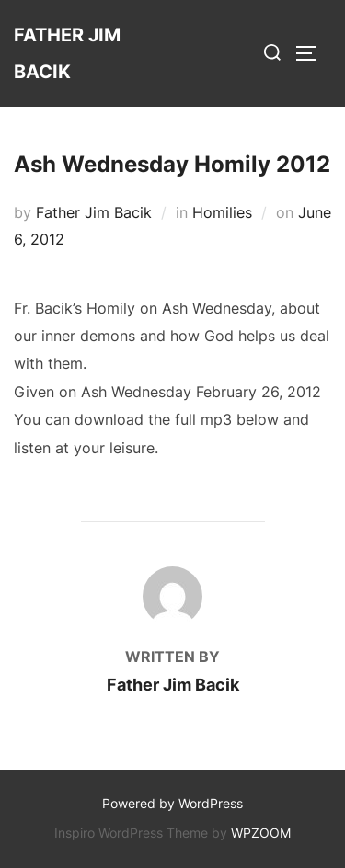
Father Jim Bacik (67, 53)
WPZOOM (261, 833)
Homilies (222, 212)
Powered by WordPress (172, 803)
